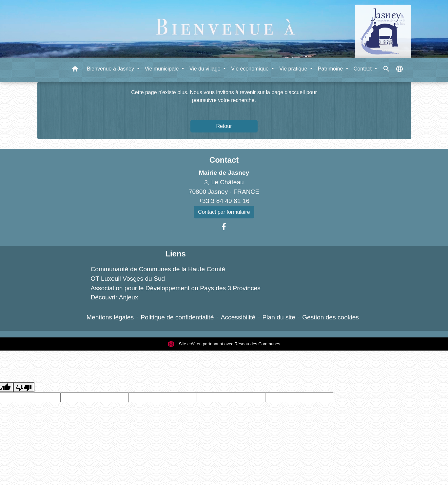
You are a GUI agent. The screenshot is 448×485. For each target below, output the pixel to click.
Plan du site (279, 317)
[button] (75, 70)
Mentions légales (110, 317)
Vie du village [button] (206, 69)
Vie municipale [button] (163, 69)
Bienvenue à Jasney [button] (111, 69)
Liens (175, 254)
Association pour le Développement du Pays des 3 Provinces (175, 288)
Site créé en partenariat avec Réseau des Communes (224, 344)
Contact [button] (363, 69)
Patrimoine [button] (331, 69)
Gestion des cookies (331, 317)
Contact (224, 160)
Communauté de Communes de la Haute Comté (158, 269)
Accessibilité (238, 317)
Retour (224, 126)
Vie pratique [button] (294, 69)
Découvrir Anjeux (114, 297)
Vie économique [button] (251, 69)
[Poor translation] (24, 387)
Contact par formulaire (224, 212)
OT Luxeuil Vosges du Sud (128, 279)
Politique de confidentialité (177, 317)
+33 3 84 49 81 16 (224, 201)
